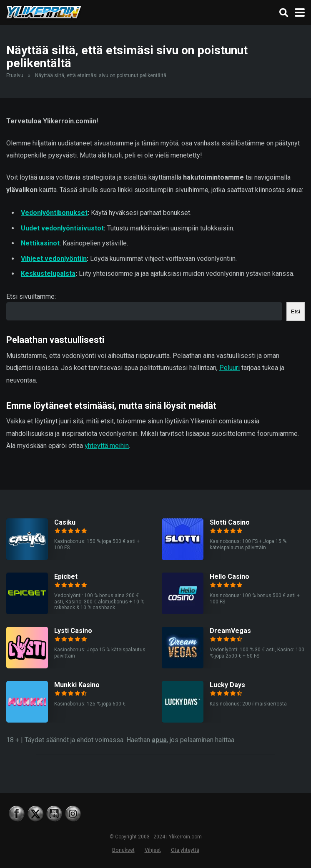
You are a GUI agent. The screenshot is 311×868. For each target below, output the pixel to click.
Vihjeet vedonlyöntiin (54, 259)
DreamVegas (230, 631)
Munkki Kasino (77, 685)
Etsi (296, 311)
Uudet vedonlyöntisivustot (62, 228)
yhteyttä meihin (107, 446)
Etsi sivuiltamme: (31, 296)
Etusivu (15, 75)
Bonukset (123, 850)
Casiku (65, 522)
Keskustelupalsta (48, 274)
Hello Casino (229, 577)
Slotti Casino (230, 522)
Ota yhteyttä (185, 850)
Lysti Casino (73, 631)
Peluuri (229, 368)
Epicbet (66, 577)
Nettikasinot (40, 243)
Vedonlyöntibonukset (54, 213)
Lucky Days (227, 685)
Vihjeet (153, 850)
